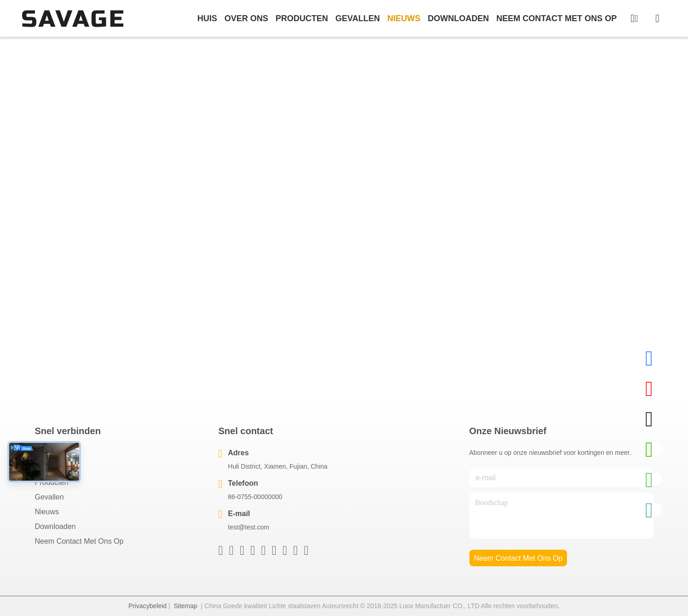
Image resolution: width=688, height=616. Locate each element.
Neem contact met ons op (79, 541)
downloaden (458, 18)
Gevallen (49, 497)
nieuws (404, 18)
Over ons (51, 468)
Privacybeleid (147, 606)
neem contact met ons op (556, 18)
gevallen (358, 18)
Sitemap (185, 606)
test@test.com (249, 527)
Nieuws (47, 512)
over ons (246, 18)
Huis (207, 18)
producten (302, 18)
